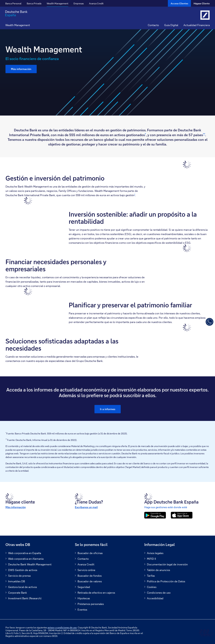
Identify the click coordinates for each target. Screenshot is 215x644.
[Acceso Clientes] (179, 3)
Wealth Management (57, 3)
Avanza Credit (96, 3)
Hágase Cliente (202, 3)
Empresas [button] (79, 3)
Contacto (153, 25)
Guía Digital (171, 25)
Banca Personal (13, 3)
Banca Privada (34, 3)
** (204, 134)
